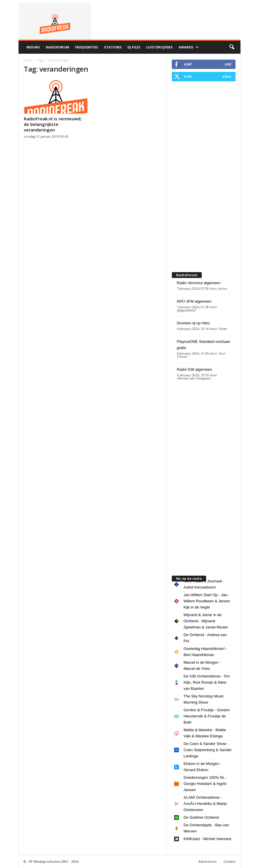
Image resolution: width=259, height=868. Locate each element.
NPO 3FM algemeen (194, 301)
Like (228, 64)
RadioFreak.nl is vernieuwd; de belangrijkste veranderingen (53, 124)
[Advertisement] (204, 175)
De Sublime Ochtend (201, 817)
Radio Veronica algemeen (199, 283)
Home (28, 60)
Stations (113, 47)
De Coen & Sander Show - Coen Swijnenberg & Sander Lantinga (208, 750)
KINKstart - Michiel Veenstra (207, 839)
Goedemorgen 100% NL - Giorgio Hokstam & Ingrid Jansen (205, 784)
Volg (227, 76)
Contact (229, 861)
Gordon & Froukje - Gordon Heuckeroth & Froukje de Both (207, 716)
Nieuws (33, 47)
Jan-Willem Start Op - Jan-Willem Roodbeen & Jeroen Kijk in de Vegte (207, 601)
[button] (232, 47)
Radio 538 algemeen (194, 369)
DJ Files (134, 47)
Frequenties (87, 47)
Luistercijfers (159, 47)
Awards (189, 47)
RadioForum (58, 47)
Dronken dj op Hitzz (193, 323)
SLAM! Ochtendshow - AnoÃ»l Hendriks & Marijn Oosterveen (205, 804)
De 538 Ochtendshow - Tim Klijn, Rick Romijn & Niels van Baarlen (207, 682)
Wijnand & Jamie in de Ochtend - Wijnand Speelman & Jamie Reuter (206, 621)
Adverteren (208, 861)
